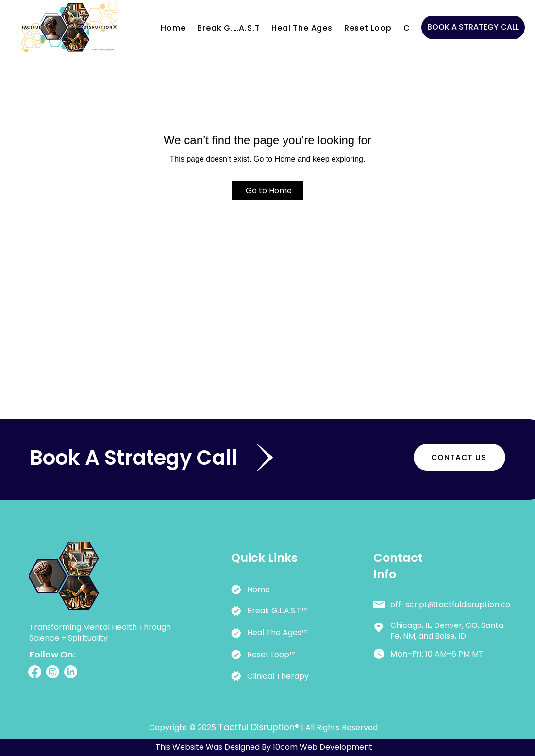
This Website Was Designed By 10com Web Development (264, 747)
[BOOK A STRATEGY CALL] (473, 27)
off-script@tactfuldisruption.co (450, 604)
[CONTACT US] (460, 457)
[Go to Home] (267, 191)
